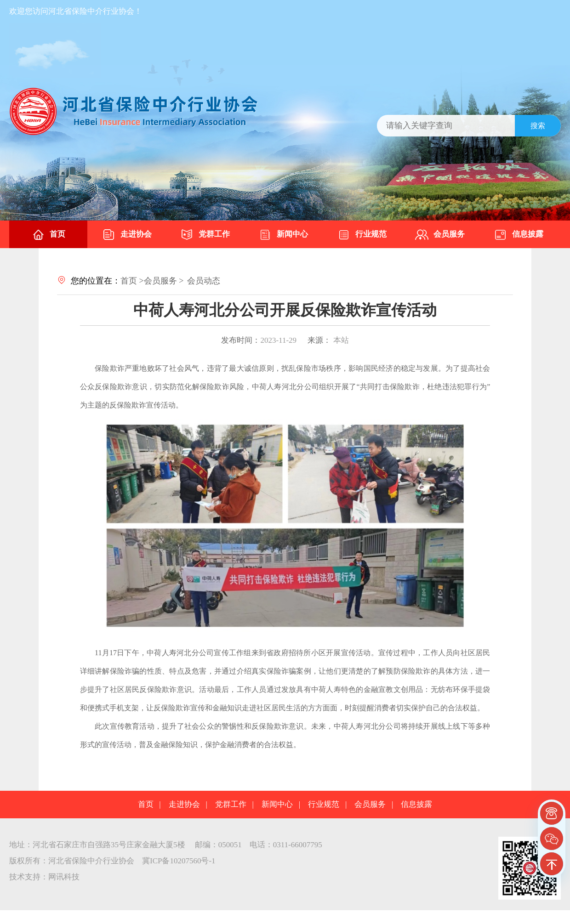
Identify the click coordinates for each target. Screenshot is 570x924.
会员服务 (440, 235)
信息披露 (519, 235)
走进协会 (127, 235)
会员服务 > (164, 281)
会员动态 (204, 281)
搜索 (538, 126)
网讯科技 (64, 877)
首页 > (132, 281)
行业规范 (362, 235)
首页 (48, 235)
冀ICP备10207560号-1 (179, 861)
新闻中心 (283, 235)
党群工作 (205, 235)
